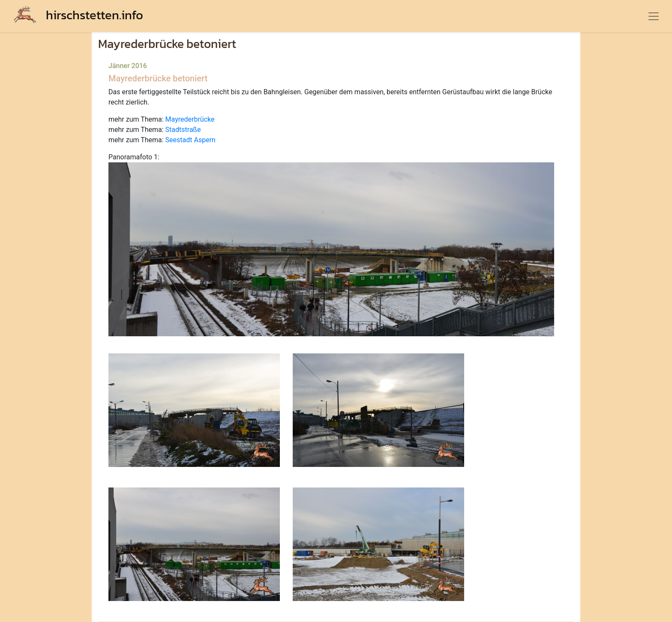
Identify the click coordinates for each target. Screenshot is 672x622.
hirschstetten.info (78, 15)
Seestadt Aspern (190, 140)
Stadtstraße (183, 130)
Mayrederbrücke (190, 119)
